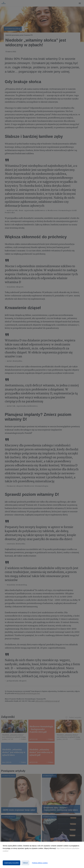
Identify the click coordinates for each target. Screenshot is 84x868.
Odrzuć (25, 863)
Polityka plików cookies (40, 863)
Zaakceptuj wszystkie (11, 863)
